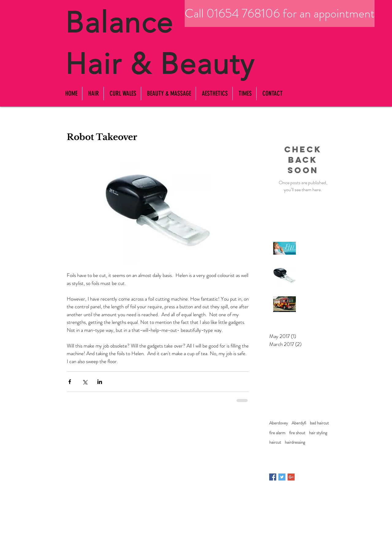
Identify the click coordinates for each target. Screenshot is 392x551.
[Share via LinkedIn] (100, 382)
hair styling (318, 433)
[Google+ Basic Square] (291, 477)
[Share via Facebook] (70, 382)
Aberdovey (279, 423)
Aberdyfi (299, 423)
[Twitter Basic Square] (282, 477)
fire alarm (277, 433)
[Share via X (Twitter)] (85, 382)
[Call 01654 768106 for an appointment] (280, 13)
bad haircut (319, 423)
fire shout (297, 433)
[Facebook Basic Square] (273, 477)
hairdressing (295, 442)
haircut (275, 442)
